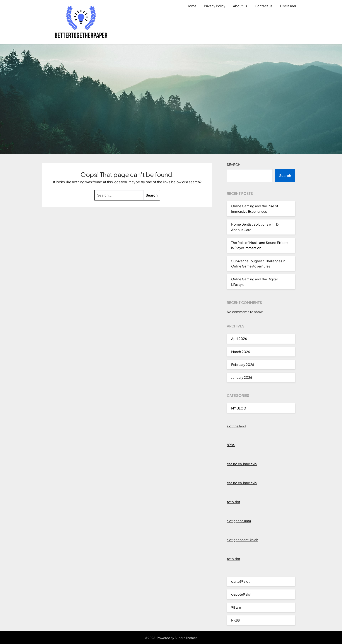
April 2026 (239, 338)
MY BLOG (239, 408)
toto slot (234, 502)
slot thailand (236, 426)
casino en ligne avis (242, 464)
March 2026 (241, 352)
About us (240, 6)
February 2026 (243, 364)
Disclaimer (288, 6)
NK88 (235, 620)
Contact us (264, 6)
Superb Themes (186, 638)
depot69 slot (241, 594)
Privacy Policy (215, 6)
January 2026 (242, 377)
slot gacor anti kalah (243, 540)
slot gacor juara (239, 521)
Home (192, 6)
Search (234, 164)
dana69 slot (240, 581)
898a (231, 445)
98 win (236, 607)
